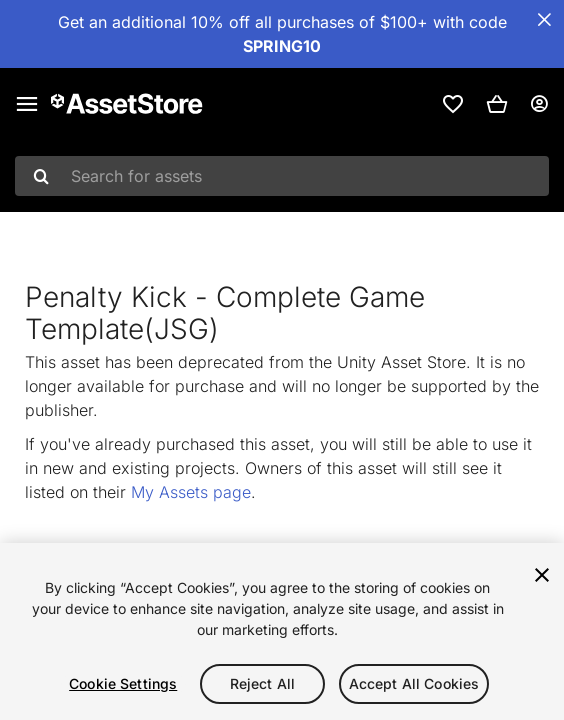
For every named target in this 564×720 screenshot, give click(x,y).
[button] (497, 104)
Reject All (262, 683)
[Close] (542, 575)
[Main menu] (27, 104)
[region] (282, 631)
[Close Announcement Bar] (544, 20)
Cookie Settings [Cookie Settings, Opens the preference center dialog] (123, 683)
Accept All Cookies (414, 683)
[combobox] (282, 176)
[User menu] (539, 104)
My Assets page (191, 492)
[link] (453, 104)
